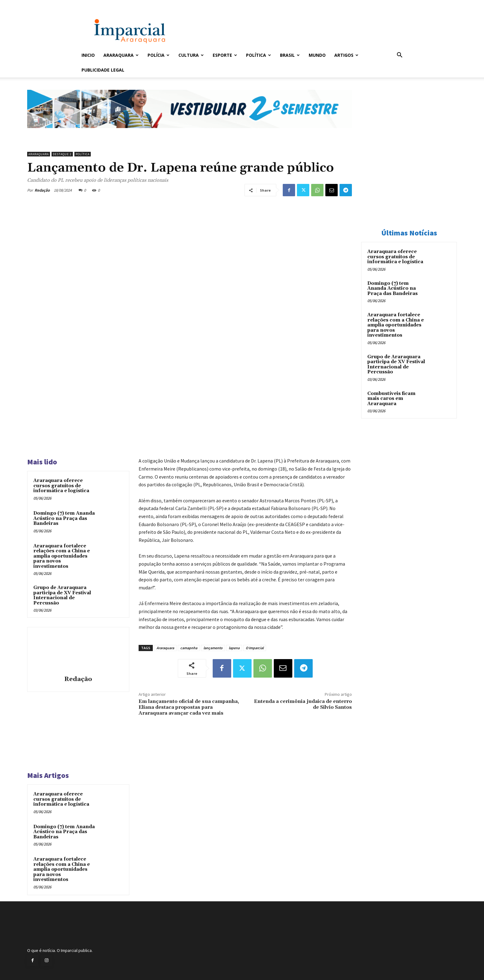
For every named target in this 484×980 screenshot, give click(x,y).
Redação (42, 190)
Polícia (159, 55)
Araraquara (121, 55)
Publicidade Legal (103, 70)
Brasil (290, 55)
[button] (399, 56)
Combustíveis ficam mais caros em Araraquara (391, 399)
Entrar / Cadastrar (92, 4)
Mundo (317, 55)
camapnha (189, 648)
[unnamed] (190, 133)
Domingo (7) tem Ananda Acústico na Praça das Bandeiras (64, 518)
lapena (234, 648)
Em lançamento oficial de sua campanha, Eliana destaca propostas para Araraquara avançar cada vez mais (189, 707)
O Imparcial (255, 648)
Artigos (346, 55)
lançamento (213, 648)
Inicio (88, 55)
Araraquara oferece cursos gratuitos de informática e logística (61, 486)
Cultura (191, 55)
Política (259, 55)
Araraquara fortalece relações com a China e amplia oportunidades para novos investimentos (62, 556)
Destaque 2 (62, 154)
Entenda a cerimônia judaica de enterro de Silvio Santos (303, 704)
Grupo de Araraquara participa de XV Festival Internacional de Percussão (62, 595)
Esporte (225, 55)
